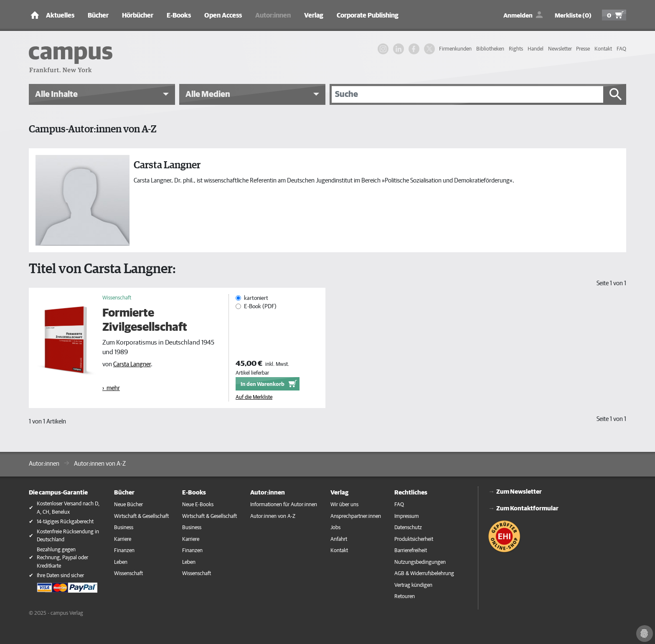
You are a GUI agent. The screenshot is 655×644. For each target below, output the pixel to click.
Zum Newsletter (519, 492)
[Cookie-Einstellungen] (645, 634)
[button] (102, 94)
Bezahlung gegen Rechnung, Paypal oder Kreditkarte (62, 558)
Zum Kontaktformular (527, 508)
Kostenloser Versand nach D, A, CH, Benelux (68, 508)
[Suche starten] (616, 94)
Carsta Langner (132, 364)
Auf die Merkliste (254, 397)
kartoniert (256, 298)
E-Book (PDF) (260, 307)
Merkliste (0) (573, 16)
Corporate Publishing (368, 15)
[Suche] (467, 94)
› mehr (111, 388)
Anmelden (518, 16)
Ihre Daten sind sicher (60, 576)
